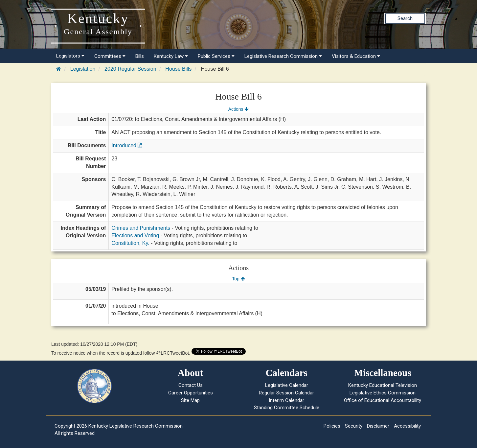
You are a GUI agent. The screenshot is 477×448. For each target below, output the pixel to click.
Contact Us (191, 385)
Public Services (216, 56)
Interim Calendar (286, 400)
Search (405, 18)
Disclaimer (378, 426)
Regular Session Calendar (286, 393)
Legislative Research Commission (283, 56)
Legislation (83, 69)
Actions (238, 109)
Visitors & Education (356, 56)
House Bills (178, 69)
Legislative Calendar (287, 385)
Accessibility (407, 426)
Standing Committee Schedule (287, 408)
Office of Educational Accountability (383, 400)
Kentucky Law (171, 56)
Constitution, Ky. (130, 243)
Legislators (70, 56)
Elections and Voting (135, 236)
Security (354, 426)
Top (238, 279)
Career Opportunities (191, 393)
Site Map (190, 400)
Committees (110, 56)
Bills (140, 56)
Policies (332, 426)
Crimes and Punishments (141, 228)
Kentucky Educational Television (383, 385)
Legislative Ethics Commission (383, 393)
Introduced (127, 145)
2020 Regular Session (130, 69)
